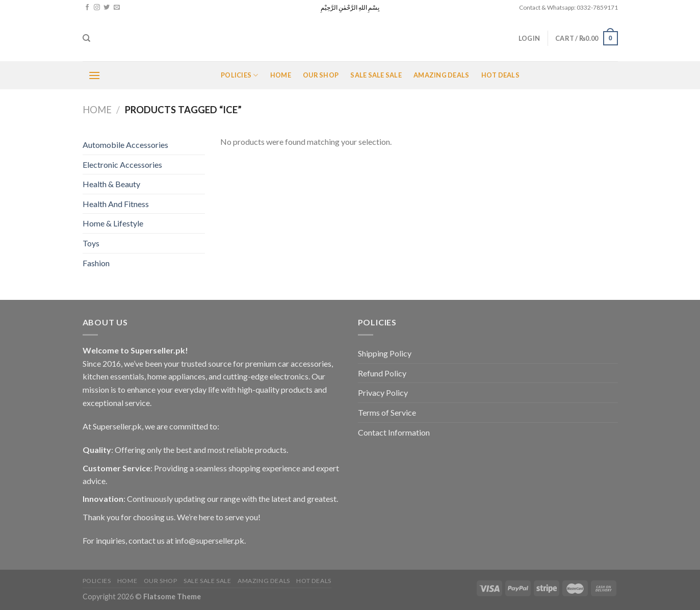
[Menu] (95, 75)
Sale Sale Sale (376, 75)
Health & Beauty (111, 184)
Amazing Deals (441, 75)
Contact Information (394, 432)
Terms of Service (387, 412)
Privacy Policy (383, 392)
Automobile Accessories (125, 145)
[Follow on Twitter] (107, 8)
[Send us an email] (117, 8)
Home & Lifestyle (113, 223)
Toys (91, 243)
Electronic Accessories (122, 164)
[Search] (86, 38)
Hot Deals (500, 75)
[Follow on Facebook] (87, 8)
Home (281, 75)
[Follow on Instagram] (97, 8)
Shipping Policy (385, 353)
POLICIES (240, 75)
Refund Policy (382, 373)
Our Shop (321, 75)
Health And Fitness (116, 204)
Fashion (96, 263)
